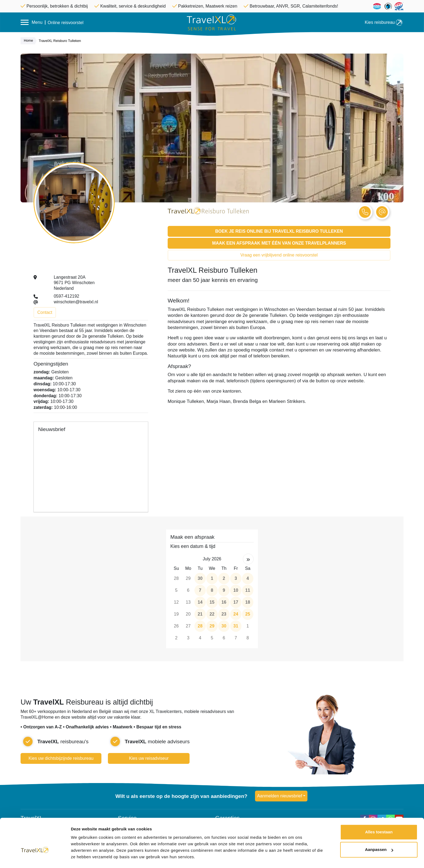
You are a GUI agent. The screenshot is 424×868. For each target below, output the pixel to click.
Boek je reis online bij (279, 231)
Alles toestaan (379, 818)
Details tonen (84, 857)
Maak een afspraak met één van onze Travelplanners (279, 243)
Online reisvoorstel (66, 23)
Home (30, 41)
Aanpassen (379, 835)
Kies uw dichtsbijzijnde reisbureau (61, 758)
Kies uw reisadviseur (149, 758)
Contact (45, 312)
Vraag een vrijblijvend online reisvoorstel (279, 255)
